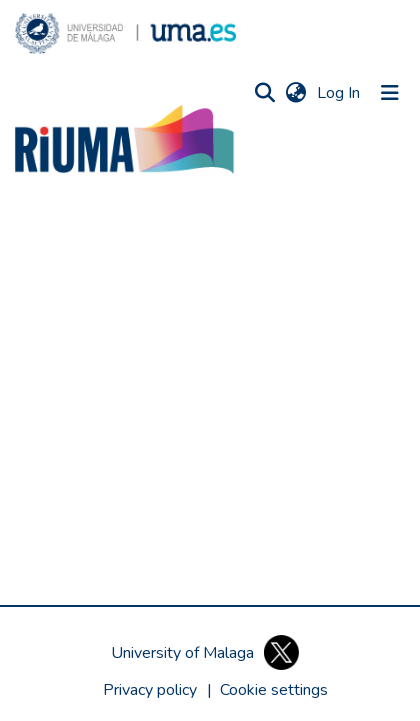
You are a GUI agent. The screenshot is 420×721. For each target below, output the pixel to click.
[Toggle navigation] (390, 93)
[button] (125, 33)
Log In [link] (339, 93)
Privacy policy (150, 690)
